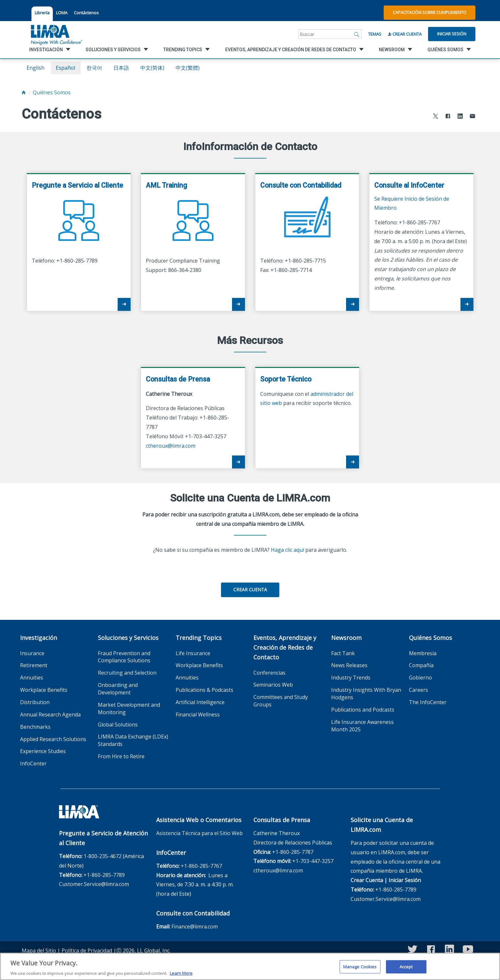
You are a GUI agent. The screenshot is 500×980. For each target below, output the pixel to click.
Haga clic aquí (287, 550)
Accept (406, 971)
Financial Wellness (198, 714)
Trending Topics (199, 638)
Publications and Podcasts (363, 710)
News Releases (349, 665)
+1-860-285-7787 (293, 852)
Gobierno (420, 678)
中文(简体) (152, 68)
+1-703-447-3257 (313, 861)
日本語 (121, 68)
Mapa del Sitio (39, 950)
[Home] (24, 92)
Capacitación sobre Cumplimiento (430, 12)
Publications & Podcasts (204, 690)
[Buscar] (357, 34)
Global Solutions (118, 725)
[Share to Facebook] (448, 117)
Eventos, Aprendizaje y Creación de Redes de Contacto (285, 647)
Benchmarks (35, 727)
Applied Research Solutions (53, 739)
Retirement (34, 665)
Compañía (421, 665)
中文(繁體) (188, 68)
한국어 (94, 68)
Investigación (39, 638)
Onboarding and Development (118, 689)
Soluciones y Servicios (128, 638)
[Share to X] (436, 117)
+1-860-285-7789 (104, 875)
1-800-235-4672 (103, 856)
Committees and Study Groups (281, 701)
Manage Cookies (360, 971)
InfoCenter (33, 763)
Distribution (35, 702)
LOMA (62, 13)
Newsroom (346, 638)
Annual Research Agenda (50, 714)
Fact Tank (343, 653)
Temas (375, 34)
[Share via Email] (472, 117)
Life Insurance (193, 653)
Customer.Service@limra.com (94, 884)
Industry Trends (351, 678)
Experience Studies (43, 751)
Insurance (32, 653)
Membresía (423, 653)
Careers (419, 690)
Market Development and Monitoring (129, 708)
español (65, 68)
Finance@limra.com (195, 927)
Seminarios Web (273, 685)
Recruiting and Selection (127, 673)
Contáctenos (86, 13)
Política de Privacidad (87, 950)
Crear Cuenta (405, 34)
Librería (42, 13)
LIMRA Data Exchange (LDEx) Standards (133, 740)
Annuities (32, 678)
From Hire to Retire (121, 756)
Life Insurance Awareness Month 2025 (362, 726)
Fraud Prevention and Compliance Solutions (124, 657)
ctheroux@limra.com (171, 446)
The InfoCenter (428, 702)
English (35, 68)
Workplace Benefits (44, 690)
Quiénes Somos (52, 92)
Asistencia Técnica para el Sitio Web (199, 833)
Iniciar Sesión (452, 34)
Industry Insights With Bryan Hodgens (366, 694)
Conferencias (269, 673)
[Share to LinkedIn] (460, 117)
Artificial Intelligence (200, 702)
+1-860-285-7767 (201, 866)
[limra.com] (56, 34)
